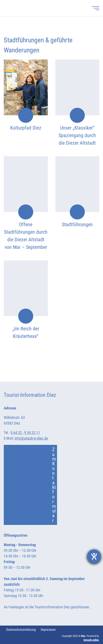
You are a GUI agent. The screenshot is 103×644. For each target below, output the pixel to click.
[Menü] (95, 8)
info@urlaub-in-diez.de (31, 438)
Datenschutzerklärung (21, 630)
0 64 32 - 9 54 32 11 (25, 433)
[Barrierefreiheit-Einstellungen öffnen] (94, 556)
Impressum (48, 630)
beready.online (91, 640)
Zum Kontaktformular (32, 485)
